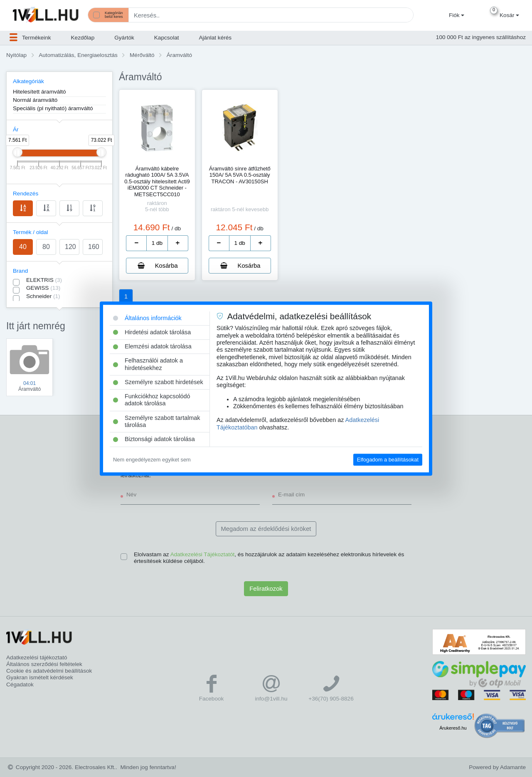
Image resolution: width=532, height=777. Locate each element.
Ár (16, 129)
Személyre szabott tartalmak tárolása (157, 421)
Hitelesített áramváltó (39, 92)
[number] (157, 243)
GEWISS (43, 288)
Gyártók (124, 38)
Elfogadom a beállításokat (388, 460)
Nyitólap (16, 55)
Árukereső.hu (453, 728)
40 (23, 247)
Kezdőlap (83, 38)
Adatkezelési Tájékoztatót (203, 554)
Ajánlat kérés (216, 38)
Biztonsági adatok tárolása (154, 439)
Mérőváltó (142, 55)
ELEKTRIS (44, 280)
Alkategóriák (28, 81)
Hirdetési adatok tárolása (152, 332)
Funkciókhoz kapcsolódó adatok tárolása (152, 400)
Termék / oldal (31, 232)
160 (94, 247)
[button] (456, 15)
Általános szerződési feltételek (44, 664)
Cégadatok (20, 684)
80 (46, 247)
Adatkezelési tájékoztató (37, 657)
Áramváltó (179, 55)
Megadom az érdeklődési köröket (266, 529)
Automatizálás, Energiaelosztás (78, 55)
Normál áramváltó (35, 100)
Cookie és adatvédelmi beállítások (49, 671)
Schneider (43, 296)
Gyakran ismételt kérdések (40, 677)
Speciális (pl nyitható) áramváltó (53, 108)
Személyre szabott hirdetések (158, 382)
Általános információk (147, 318)
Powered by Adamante (497, 767)
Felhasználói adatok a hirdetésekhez (148, 364)
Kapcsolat (167, 38)
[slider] (17, 152)
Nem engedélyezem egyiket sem (152, 460)
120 (70, 247)
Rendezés (26, 194)
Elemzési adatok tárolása (152, 346)
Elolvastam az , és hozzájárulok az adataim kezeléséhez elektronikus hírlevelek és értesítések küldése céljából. (269, 558)
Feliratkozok (266, 589)
